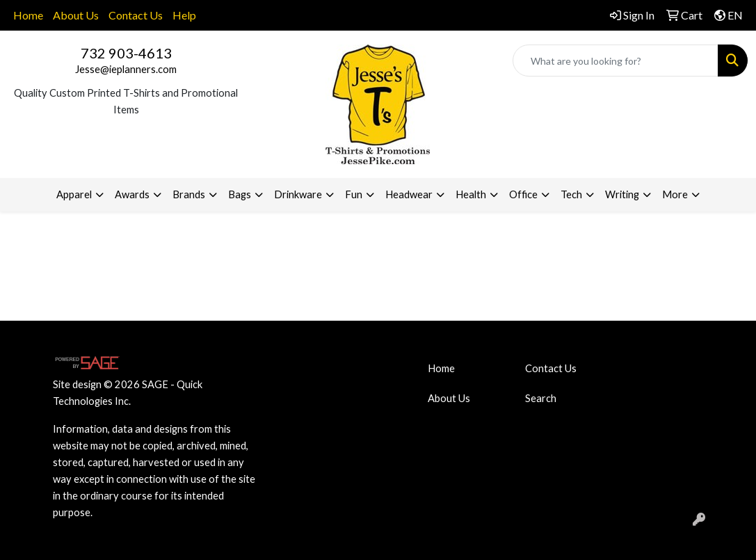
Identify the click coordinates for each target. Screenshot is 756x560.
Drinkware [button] (298, 194)
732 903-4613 (126, 53)
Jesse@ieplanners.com (126, 69)
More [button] (675, 194)
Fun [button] (354, 194)
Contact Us (136, 15)
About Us (76, 15)
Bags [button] (240, 194)
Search (541, 398)
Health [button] (471, 194)
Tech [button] (571, 194)
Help (184, 15)
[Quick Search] (616, 61)
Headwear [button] (409, 194)
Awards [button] (132, 194)
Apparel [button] (74, 194)
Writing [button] (622, 194)
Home (28, 15)
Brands (189, 194)
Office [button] (523, 194)
